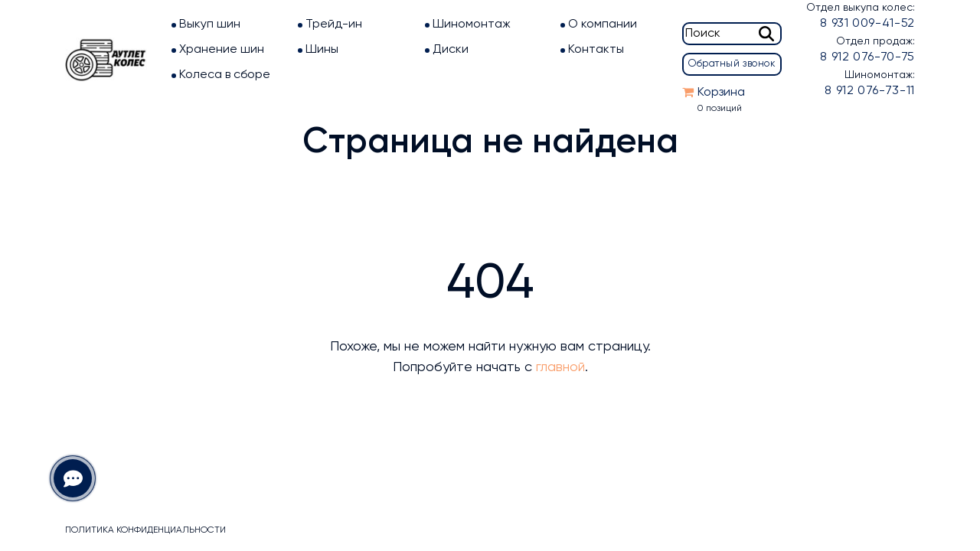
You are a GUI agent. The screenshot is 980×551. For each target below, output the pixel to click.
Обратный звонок (732, 64)
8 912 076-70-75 (867, 57)
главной (560, 367)
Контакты (596, 50)
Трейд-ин (334, 24)
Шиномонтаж (472, 24)
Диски (451, 50)
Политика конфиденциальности (145, 530)
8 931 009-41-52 (867, 24)
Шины (322, 50)
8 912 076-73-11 (870, 91)
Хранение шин (222, 50)
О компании (603, 24)
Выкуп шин (210, 24)
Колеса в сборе (225, 75)
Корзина (721, 93)
